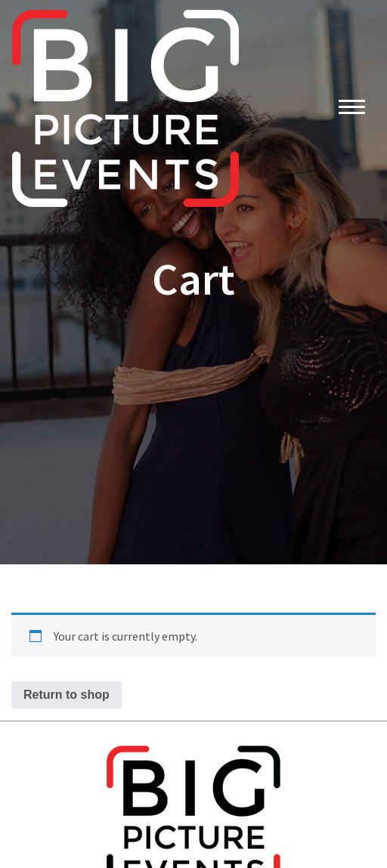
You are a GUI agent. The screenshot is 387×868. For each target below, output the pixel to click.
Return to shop (67, 695)
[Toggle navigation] (352, 109)
